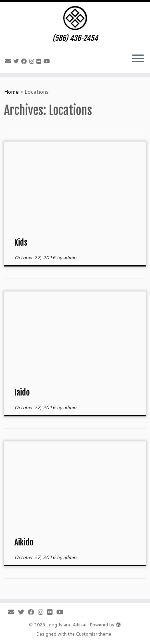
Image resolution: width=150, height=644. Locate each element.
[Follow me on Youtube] (48, 61)
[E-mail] (9, 61)
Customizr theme (94, 634)
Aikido (24, 542)
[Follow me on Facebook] (25, 61)
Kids (21, 243)
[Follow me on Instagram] (33, 61)
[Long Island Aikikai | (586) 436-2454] (75, 18)
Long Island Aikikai (66, 625)
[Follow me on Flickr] (40, 61)
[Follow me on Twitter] (17, 61)
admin (70, 257)
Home (11, 92)
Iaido (22, 393)
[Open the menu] (138, 59)
